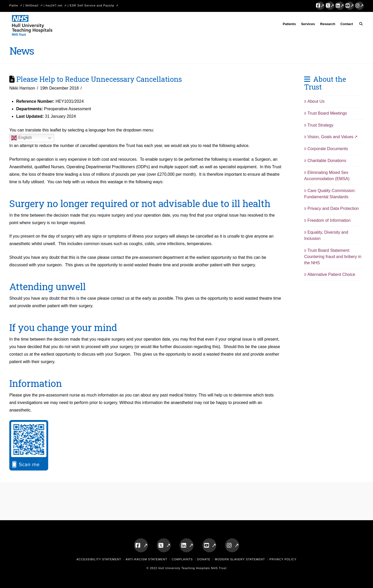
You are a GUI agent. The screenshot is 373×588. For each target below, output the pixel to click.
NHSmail (32, 5)
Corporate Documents (326, 149)
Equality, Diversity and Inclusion (326, 235)
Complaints (182, 559)
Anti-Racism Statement (146, 559)
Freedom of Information (327, 220)
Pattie (14, 5)
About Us (314, 101)
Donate (204, 559)
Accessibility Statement (99, 559)
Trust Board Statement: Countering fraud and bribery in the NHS (333, 257)
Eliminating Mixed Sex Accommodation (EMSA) (327, 176)
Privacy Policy (283, 559)
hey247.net (54, 5)
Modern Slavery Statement (240, 559)
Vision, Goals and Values (329, 137)
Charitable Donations (325, 161)
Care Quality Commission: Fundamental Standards (330, 194)
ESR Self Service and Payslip (92, 5)
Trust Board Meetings (325, 113)
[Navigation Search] (360, 25)
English (21, 138)
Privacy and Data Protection (331, 208)
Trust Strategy (319, 125)
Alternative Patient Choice (330, 274)
